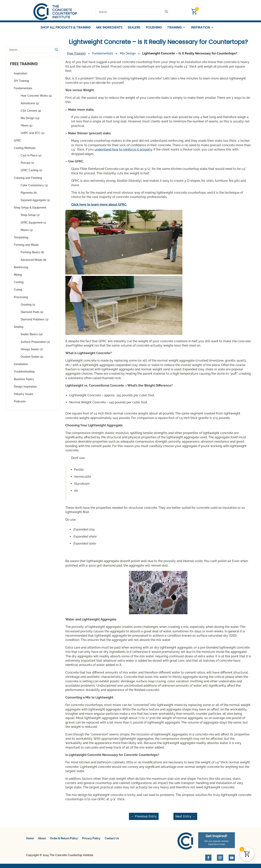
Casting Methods (25, 150)
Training (174, 28)
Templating (21, 240)
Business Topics (24, 381)
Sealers (134, 28)
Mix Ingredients (109, 28)
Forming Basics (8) (32, 255)
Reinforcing (21, 270)
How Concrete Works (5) (36, 98)
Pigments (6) (29, 195)
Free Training (76, 56)
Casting (19, 284)
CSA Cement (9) (31, 113)
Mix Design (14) (30, 120)
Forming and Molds (26, 247)
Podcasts (20, 404)
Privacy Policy (91, 841)
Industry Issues (24, 396)
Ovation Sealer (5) (32, 359)
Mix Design (128, 56)
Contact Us (112, 841)
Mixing (18, 277)
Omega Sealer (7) (32, 352)
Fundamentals (23, 91)
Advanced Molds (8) (33, 262)
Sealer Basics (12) (32, 337)
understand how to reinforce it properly (123, 152)
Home (30, 841)
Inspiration (200, 28)
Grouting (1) (28, 307)
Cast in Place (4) (31, 158)
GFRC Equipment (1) (33, 225)
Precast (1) (27, 165)
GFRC (17, 143)
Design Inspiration (25, 389)
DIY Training (21, 83)
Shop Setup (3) (30, 217)
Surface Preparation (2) (35, 344)
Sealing (19, 329)
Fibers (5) (27, 128)
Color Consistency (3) (34, 188)
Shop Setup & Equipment (30, 210)
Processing (21, 299)
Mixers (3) (27, 232)
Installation (21, 366)
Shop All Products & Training (66, 28)
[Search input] (131, 12)
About (42, 841)
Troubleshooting (24, 374)
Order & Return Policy (64, 841)
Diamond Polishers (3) (35, 322)
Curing (18, 292)
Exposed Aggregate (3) (35, 202)
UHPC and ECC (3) (32, 135)
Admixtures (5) (30, 105)
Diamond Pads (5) (32, 314)
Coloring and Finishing (28, 180)
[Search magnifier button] (166, 12)
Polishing (154, 28)
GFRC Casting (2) (31, 173)
